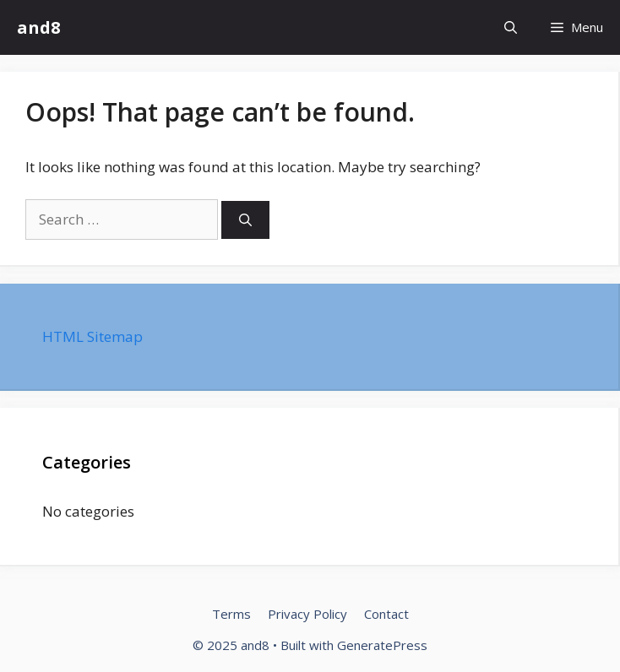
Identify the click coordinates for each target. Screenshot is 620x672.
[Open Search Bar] (511, 27)
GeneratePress (382, 645)
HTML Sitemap (92, 336)
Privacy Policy (307, 614)
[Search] (245, 220)
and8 (38, 27)
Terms (231, 614)
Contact (386, 614)
